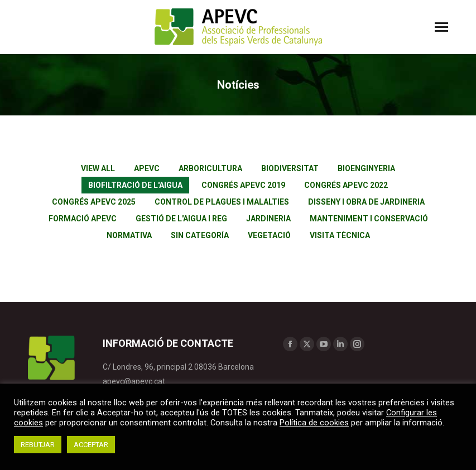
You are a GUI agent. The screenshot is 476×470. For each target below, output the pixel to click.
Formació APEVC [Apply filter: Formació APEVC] (83, 219)
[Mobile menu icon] (441, 27)
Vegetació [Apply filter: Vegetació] (269, 235)
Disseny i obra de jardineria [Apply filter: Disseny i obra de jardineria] (366, 202)
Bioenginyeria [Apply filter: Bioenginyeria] (366, 168)
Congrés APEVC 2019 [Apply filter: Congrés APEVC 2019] (243, 185)
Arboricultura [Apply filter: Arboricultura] (210, 168)
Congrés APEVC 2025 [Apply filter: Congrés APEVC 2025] (94, 202)
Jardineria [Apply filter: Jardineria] (268, 219)
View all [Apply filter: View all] (98, 168)
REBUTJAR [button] (38, 445)
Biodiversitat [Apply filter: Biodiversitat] (290, 168)
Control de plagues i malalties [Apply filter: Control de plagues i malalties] (222, 202)
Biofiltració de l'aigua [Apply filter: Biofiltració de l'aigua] (135, 185)
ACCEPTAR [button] (91, 445)
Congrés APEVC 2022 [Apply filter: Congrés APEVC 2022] (346, 185)
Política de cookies (314, 423)
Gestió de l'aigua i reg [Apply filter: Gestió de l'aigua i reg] (181, 219)
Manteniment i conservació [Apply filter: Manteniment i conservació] (369, 219)
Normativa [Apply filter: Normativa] (129, 235)
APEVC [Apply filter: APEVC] (147, 168)
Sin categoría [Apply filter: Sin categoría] (200, 235)
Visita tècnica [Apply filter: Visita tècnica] (340, 235)
